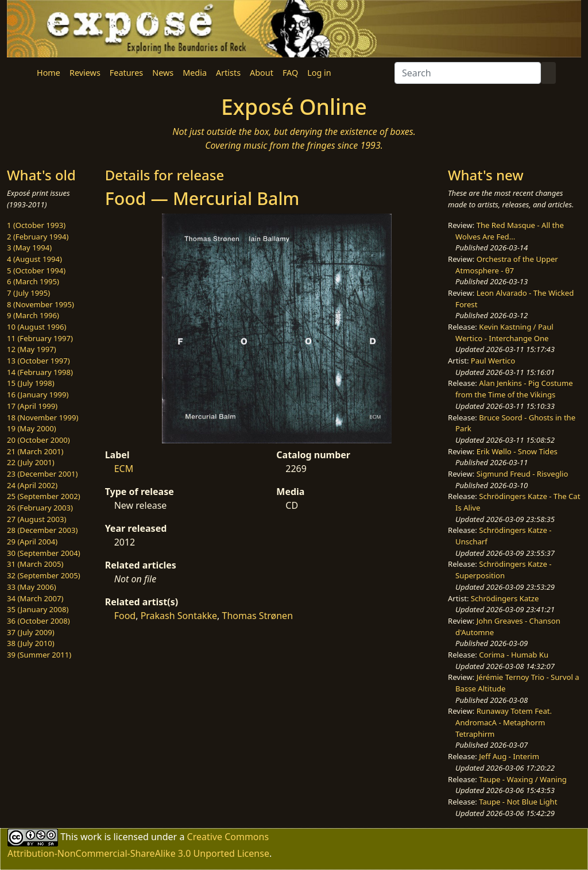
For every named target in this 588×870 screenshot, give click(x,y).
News (163, 73)
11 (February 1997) (40, 338)
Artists (228, 73)
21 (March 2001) (35, 451)
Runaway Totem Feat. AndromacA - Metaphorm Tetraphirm (504, 722)
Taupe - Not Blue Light (518, 802)
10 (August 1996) (36, 327)
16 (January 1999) (38, 395)
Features (126, 73)
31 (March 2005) (35, 564)
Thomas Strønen (257, 616)
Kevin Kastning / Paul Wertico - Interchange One (504, 332)
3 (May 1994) (29, 248)
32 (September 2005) (44, 575)
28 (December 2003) (42, 530)
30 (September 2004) (44, 553)
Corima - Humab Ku (514, 655)
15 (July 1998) (31, 383)
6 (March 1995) (33, 281)
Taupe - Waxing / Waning (523, 779)
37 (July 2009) (31, 632)
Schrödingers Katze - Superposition (503, 570)
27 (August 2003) (36, 519)
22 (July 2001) (31, 462)
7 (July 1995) (28, 293)
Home (49, 73)
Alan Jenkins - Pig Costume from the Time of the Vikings (514, 389)
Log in (319, 73)
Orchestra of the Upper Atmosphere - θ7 (507, 265)
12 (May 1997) (32, 349)
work (91, 837)
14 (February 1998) (40, 372)
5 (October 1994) (36, 270)
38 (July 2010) (31, 643)
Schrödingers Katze (505, 598)
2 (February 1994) (38, 237)
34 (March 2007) (35, 598)
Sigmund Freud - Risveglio (523, 474)
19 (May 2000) (32, 428)
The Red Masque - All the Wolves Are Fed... (510, 231)
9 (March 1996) (33, 315)
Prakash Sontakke (179, 616)
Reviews (85, 73)
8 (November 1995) (40, 304)
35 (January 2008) (38, 609)
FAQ (290, 73)
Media (195, 73)
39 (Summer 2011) (39, 655)
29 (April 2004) (32, 542)
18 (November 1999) (43, 417)
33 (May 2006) (32, 587)
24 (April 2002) (32, 485)
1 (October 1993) (36, 225)
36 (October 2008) (38, 621)
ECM (124, 469)
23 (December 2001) (42, 474)
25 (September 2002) (44, 496)
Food (125, 616)
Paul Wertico (493, 361)
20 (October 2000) (38, 440)
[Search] (468, 73)
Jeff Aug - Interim (509, 756)
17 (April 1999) (32, 406)
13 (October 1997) (38, 361)
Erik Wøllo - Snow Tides (517, 451)
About (262, 73)
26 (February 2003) (40, 508)
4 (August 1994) (34, 259)
